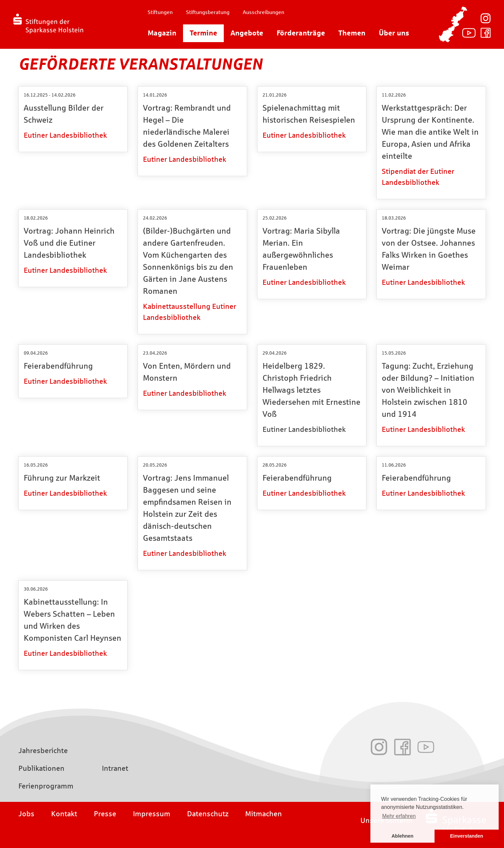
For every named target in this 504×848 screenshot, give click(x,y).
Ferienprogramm (46, 786)
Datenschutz (208, 814)
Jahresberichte (43, 751)
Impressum (152, 814)
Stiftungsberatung (208, 12)
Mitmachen (264, 814)
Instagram (486, 18)
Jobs (26, 814)
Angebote (247, 33)
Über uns (394, 33)
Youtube (469, 33)
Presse (105, 814)
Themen (352, 33)
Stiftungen (160, 12)
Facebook (486, 33)
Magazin (162, 33)
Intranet (115, 768)
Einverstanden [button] (466, 836)
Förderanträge (301, 33)
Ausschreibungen (264, 12)
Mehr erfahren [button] (399, 816)
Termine (203, 33)
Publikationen (41, 768)
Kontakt (64, 814)
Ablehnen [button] (402, 836)
